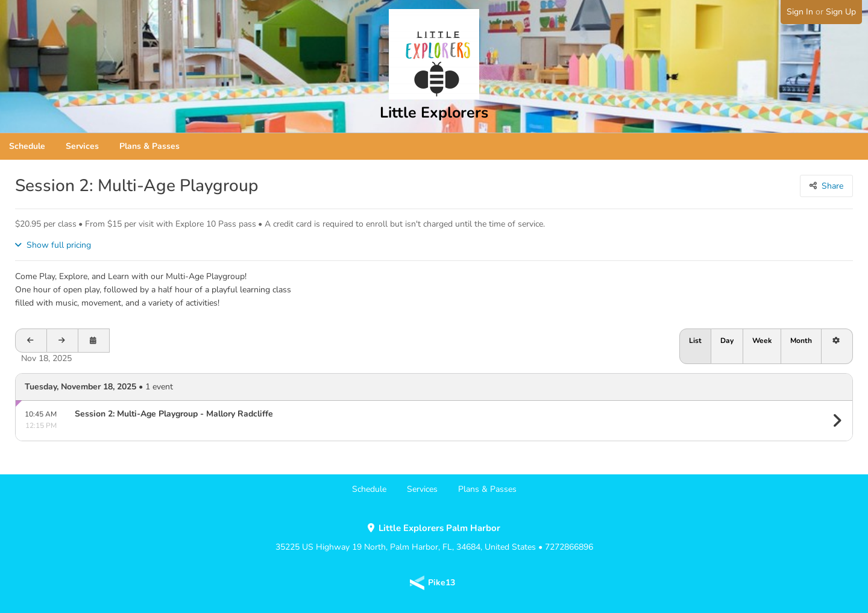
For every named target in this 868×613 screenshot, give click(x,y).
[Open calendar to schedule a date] (94, 341)
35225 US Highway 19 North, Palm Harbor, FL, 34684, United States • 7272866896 (434, 538)
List (695, 341)
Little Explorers (434, 113)
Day (727, 341)
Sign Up (841, 12)
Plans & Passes (149, 146)
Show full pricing (59, 245)
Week (762, 341)
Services (82, 146)
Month (801, 341)
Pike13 (442, 583)
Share (832, 186)
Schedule (27, 146)
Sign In (800, 12)
